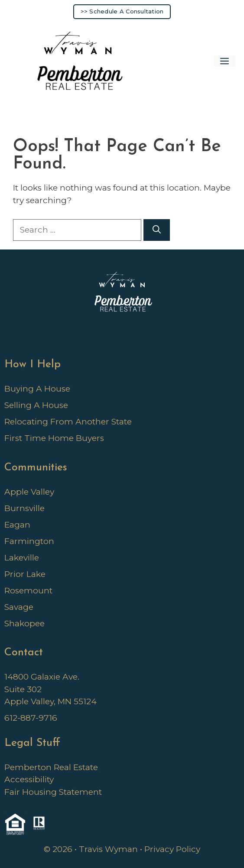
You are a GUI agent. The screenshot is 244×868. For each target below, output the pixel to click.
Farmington (29, 541)
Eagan (17, 525)
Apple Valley (29, 492)
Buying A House (37, 389)
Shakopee (24, 623)
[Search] (157, 230)
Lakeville (22, 558)
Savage (19, 607)
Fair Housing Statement (53, 792)
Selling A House (36, 405)
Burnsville (24, 508)
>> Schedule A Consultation (122, 11)
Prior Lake (25, 574)
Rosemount (28, 591)
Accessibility (29, 779)
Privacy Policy (172, 849)
